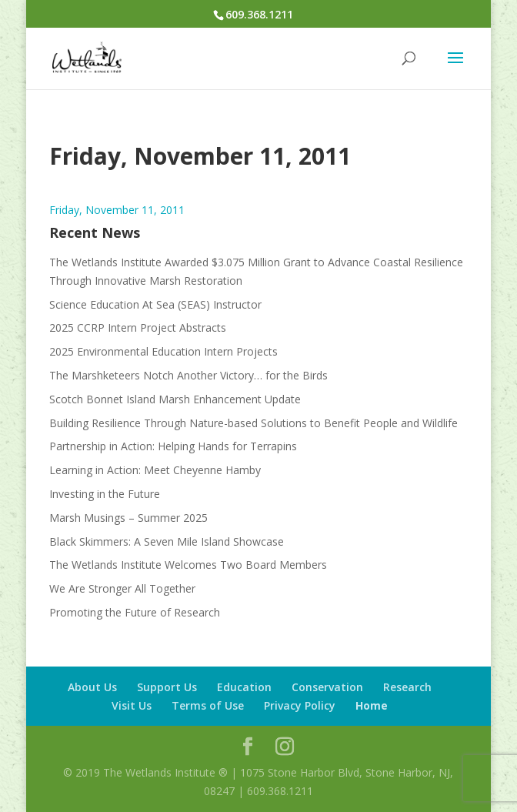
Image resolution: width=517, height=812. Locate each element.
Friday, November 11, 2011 (117, 210)
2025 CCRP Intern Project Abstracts (138, 327)
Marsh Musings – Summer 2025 (128, 518)
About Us (92, 687)
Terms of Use (208, 705)
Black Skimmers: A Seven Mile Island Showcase (167, 541)
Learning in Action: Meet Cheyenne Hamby (155, 470)
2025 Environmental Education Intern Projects (163, 351)
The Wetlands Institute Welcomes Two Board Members (188, 565)
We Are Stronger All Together (122, 588)
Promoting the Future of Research (135, 612)
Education (244, 687)
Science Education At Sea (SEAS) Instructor (155, 304)
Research (407, 687)
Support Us (167, 687)
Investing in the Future (105, 494)
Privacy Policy (300, 705)
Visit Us (132, 705)
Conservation (327, 687)
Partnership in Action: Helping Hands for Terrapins (173, 446)
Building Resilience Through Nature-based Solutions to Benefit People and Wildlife (253, 423)
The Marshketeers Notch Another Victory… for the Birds (188, 375)
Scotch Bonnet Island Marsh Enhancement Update (175, 399)
